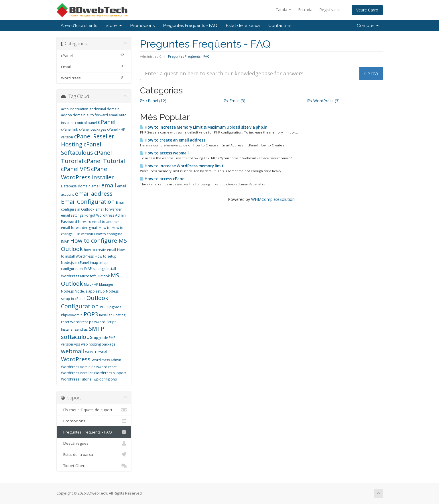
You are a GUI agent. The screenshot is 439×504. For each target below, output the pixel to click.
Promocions (142, 26)
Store (114, 26)
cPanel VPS (75, 169)
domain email (89, 186)
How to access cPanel (163, 179)
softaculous (77, 337)
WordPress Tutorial (77, 379)
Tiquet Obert (94, 466)
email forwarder (109, 209)
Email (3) (235, 101)
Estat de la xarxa (243, 26)
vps (77, 344)
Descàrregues (94, 443)
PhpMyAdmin (72, 315)
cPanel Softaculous (81, 148)
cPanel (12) (153, 101)
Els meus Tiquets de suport (94, 410)
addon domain (73, 115)
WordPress (76, 359)
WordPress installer (77, 373)
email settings (72, 215)
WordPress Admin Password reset (89, 367)
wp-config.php (105, 379)
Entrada (305, 10)
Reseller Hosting (112, 315)
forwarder (79, 228)
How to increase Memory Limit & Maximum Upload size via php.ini (204, 127)
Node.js (67, 291)
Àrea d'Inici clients (79, 26)
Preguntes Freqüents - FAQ (190, 26)
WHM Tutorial (96, 352)
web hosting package (98, 344)
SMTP (97, 329)
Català (283, 10)
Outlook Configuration (85, 302)
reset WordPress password (83, 322)
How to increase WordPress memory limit (182, 166)
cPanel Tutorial (105, 161)
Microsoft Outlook (95, 276)
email (109, 185)
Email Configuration (88, 202)
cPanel (107, 122)
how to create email (100, 250)
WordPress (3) (324, 101)
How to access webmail (164, 153)
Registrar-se (330, 10)
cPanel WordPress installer (87, 173)
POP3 (91, 314)
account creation (75, 109)
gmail (93, 228)
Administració (151, 56)
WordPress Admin (106, 360)
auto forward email (102, 115)
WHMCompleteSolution (273, 199)
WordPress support (110, 373)
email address (94, 194)
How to (105, 228)
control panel (86, 123)
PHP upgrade (111, 307)
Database (69, 186)
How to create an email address (173, 140)
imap (94, 263)
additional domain (104, 109)
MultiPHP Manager (99, 284)
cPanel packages (92, 129)
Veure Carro (367, 10)
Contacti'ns (280, 26)
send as (81, 329)
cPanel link (69, 129)
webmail (72, 351)
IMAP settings (95, 269)
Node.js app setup (90, 291)
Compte (368, 26)
